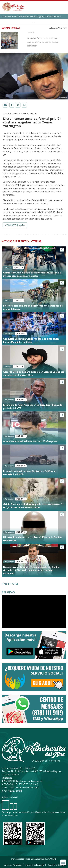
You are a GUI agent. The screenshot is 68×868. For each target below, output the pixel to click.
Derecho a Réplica (56, 865)
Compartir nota (15, 225)
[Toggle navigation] (63, 862)
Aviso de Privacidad (13, 865)
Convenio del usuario (35, 865)
